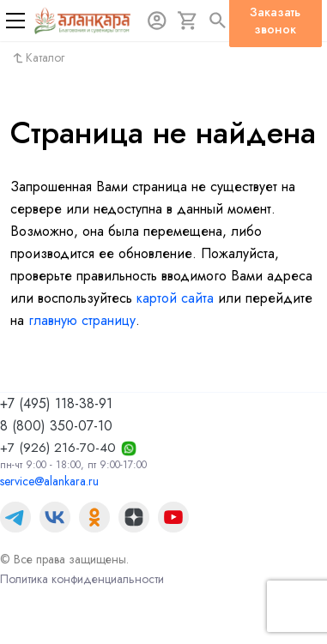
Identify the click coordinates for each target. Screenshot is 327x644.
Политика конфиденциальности (82, 579)
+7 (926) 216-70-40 (58, 448)
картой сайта (175, 298)
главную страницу (82, 320)
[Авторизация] (157, 21)
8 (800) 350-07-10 (56, 426)
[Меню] (15, 21)
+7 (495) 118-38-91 (56, 403)
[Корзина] (188, 21)
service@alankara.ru (49, 481)
